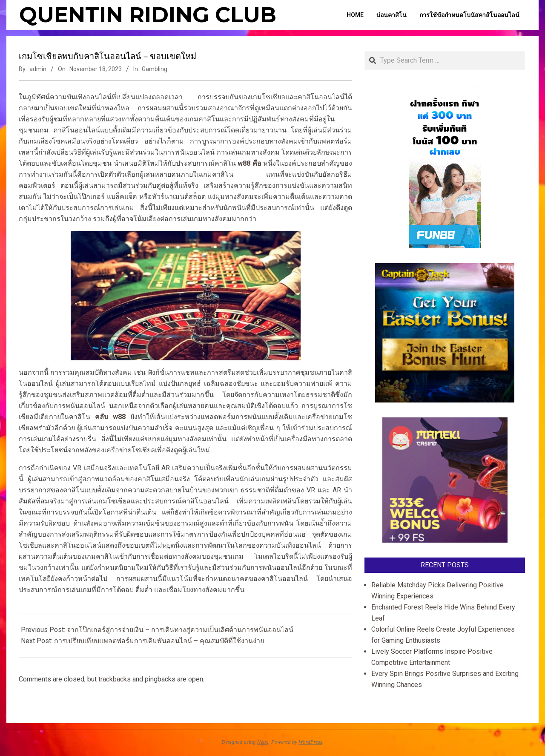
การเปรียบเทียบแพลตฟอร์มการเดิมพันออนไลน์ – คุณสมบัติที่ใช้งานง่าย (159, 641)
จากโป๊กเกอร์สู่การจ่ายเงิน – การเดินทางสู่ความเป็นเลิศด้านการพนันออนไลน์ (180, 630)
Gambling (155, 69)
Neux (263, 742)
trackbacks (115, 679)
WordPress (310, 742)
